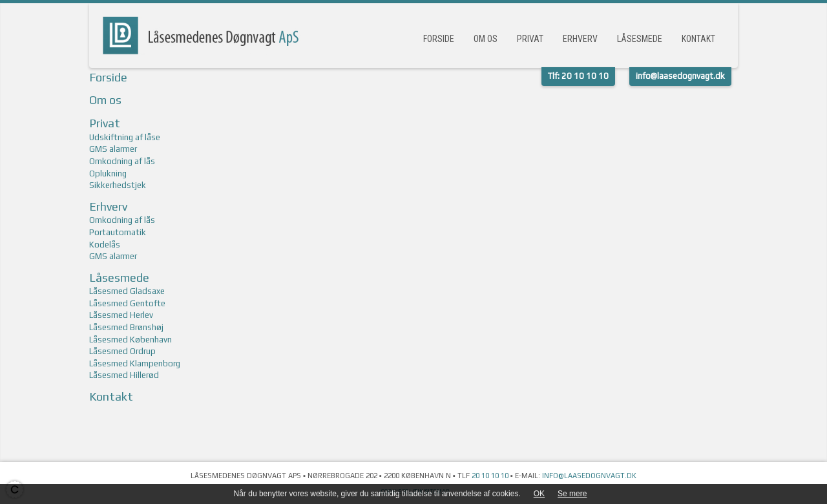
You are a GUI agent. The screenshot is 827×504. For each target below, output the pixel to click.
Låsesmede (640, 39)
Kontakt (698, 39)
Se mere (572, 494)
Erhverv (580, 39)
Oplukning (108, 173)
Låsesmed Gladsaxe (127, 291)
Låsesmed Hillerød (124, 375)
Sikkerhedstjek (118, 185)
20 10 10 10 (490, 476)
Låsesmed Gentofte (127, 303)
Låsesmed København (131, 340)
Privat (530, 39)
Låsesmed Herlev (121, 315)
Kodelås (105, 245)
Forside (439, 39)
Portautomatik (118, 232)
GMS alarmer (113, 149)
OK (539, 494)
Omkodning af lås (122, 161)
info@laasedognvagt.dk (589, 476)
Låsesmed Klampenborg (135, 363)
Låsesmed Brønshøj (126, 327)
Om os (486, 39)
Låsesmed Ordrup (122, 351)
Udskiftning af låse (125, 137)
